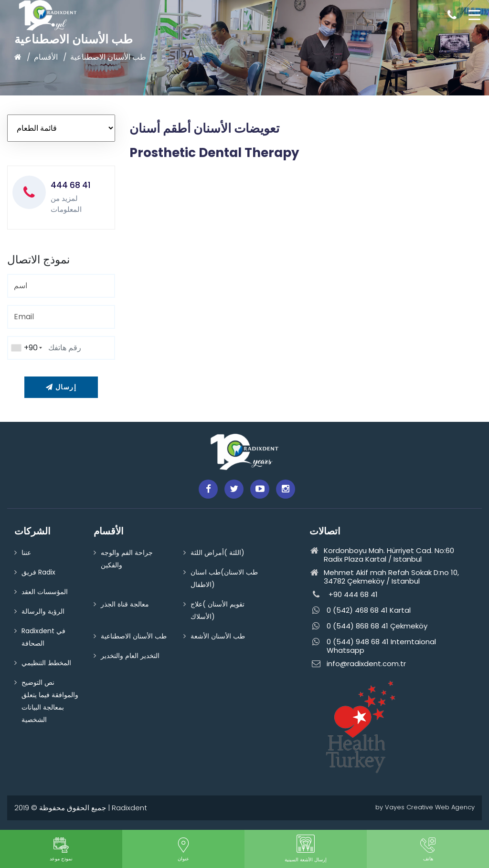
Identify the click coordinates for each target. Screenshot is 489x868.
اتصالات (325, 531)
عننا (26, 553)
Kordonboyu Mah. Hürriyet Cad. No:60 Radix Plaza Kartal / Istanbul (382, 555)
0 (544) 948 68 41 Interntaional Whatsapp (373, 646)
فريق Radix (38, 572)
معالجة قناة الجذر (125, 604)
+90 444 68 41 (344, 595)
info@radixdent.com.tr (358, 664)
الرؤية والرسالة (43, 611)
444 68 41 (71, 185)
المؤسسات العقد (45, 592)
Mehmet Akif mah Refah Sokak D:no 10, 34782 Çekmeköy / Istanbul (384, 577)
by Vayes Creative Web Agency (425, 807)
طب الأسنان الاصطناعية (108, 57)
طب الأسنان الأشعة (218, 636)
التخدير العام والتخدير (130, 656)
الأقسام (46, 57)
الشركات (32, 531)
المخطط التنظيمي (46, 663)
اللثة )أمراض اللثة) (218, 553)
